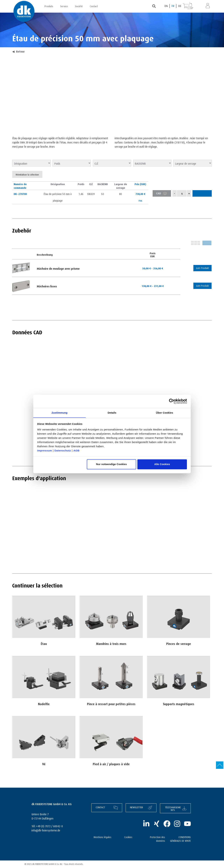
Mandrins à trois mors (111, 643)
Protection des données (157, 839)
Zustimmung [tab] (60, 412)
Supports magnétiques (179, 703)
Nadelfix (44, 703)
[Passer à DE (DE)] (180, 6)
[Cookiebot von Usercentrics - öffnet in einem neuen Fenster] (172, 401)
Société (79, 6)
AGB (76, 450)
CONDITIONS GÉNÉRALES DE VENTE (180, 839)
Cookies (128, 837)
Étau (44, 643)
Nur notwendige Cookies (111, 464)
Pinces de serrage (179, 643)
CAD (162, 194)
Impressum (45, 450)
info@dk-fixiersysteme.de (46, 830)
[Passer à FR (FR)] (173, 6)
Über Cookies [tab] (164, 412)
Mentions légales (102, 837)
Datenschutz (63, 450)
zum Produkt (201, 268)
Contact (94, 6)
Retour (18, 51)
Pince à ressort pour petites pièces (111, 703)
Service (64, 6)
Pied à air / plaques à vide (111, 764)
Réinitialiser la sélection (27, 174)
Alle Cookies (162, 464)
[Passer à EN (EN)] (166, 6)
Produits (49, 6)
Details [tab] (112, 412)
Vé (44, 764)
